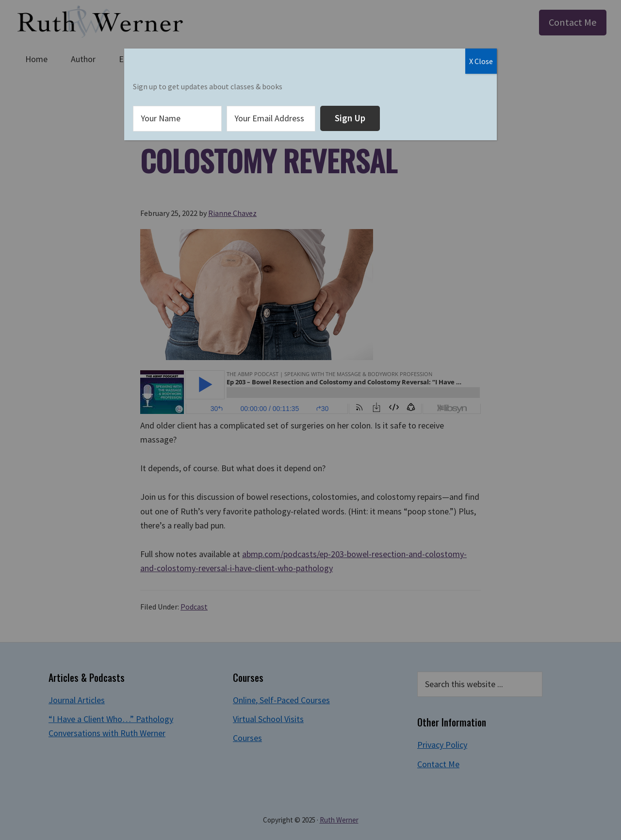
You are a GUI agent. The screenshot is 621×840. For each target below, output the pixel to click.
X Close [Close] (481, 61)
